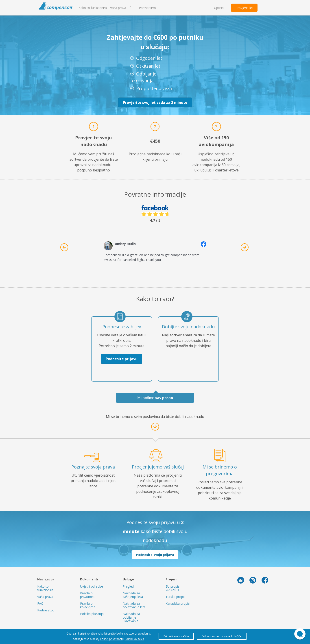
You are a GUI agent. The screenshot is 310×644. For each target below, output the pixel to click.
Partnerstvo (147, 8)
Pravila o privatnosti (88, 595)
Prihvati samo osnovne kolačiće (222, 636)
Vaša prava (118, 8)
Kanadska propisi (178, 603)
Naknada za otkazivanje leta (134, 605)
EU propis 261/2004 (172, 588)
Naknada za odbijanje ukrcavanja (131, 617)
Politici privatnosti (111, 639)
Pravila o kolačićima (88, 605)
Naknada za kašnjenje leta (133, 595)
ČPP (132, 8)
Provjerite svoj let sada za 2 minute (155, 102)
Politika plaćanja (92, 614)
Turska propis (175, 597)
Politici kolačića (134, 639)
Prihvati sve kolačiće (176, 636)
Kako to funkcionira (93, 8)
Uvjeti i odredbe (92, 586)
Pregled (128, 586)
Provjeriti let (244, 8)
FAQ (40, 603)
